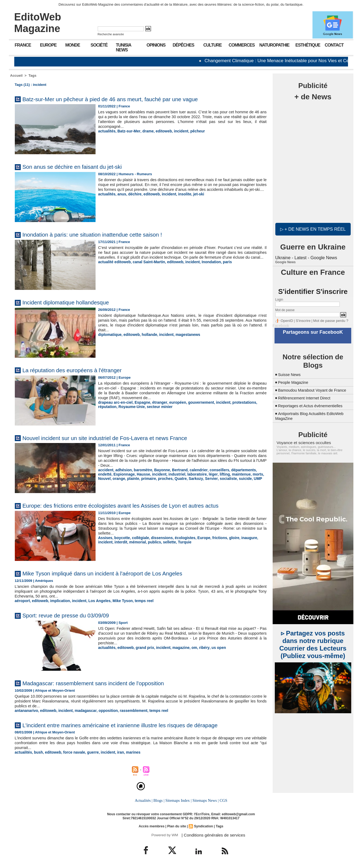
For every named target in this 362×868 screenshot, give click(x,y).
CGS (223, 800)
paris (219, 267)
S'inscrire (301, 320)
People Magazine (295, 381)
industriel (158, 474)
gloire (225, 538)
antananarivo (26, 710)
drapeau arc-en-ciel (114, 402)
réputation (256, 402)
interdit (104, 542)
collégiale (138, 538)
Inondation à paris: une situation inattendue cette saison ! (104, 234)
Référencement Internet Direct (307, 401)
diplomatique (109, 334)
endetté (254, 470)
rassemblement (126, 710)
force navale (71, 752)
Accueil (16, 75)
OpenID (286, 320)
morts (233, 474)
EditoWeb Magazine (38, 23)
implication (57, 601)
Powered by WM (164, 834)
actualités (106, 131)
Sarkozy (162, 478)
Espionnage (108, 474)
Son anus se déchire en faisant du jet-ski (80, 166)
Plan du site (177, 825)
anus (120, 199)
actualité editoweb (113, 267)
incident (176, 131)
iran (114, 752)
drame (145, 131)
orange (260, 474)
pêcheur (191, 131)
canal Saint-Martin (145, 267)
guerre (88, 752)
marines (126, 752)
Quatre (148, 478)
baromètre (140, 470)
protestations (235, 402)
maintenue (218, 474)
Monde (73, 45)
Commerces (242, 45)
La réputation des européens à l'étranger (80, 370)
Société (99, 45)
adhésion (122, 470)
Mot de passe (285, 310)
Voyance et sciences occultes (301, 446)
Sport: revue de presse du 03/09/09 (73, 615)
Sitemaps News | (205, 800)
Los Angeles (94, 601)
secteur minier (137, 406)
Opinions (156, 45)
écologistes (180, 538)
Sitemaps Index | (179, 800)
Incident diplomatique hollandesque (73, 302)
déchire (132, 199)
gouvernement (194, 402)
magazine (176, 647)
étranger (155, 402)
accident (105, 470)
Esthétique (308, 45)
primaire (118, 478)
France (23, 45)
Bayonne (158, 470)
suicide (208, 478)
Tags (32, 75)
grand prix (142, 647)
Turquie (164, 542)
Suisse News (290, 373)
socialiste (193, 478)
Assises (105, 538)
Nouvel (246, 474)
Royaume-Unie (110, 406)
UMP (220, 478)
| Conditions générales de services (210, 834)
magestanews (182, 334)
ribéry (197, 647)
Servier (177, 478)
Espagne (139, 402)
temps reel (136, 601)
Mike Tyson (116, 601)
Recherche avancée (111, 34)
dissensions (158, 538)
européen (172, 402)
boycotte (121, 538)
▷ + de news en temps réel (313, 229)
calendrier (192, 470)
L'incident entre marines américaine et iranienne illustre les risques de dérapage (137, 724)
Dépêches (184, 45)
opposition (102, 710)
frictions (212, 538)
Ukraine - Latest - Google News (305, 257)
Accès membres (152, 825)
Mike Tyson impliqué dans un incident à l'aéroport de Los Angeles (116, 573)
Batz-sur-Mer (127, 131)
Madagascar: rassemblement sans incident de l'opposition (105, 683)
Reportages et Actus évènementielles (314, 409)
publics (136, 542)
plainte (104, 478)
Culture (213, 45)
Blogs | (159, 800)
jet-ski (192, 199)
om (188, 647)
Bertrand (175, 470)
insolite (179, 199)
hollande (146, 334)
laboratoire (176, 474)
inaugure (240, 538)
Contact (334, 45)
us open (211, 647)
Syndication (203, 825)
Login (279, 299)
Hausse (126, 474)
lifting (202, 474)
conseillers (212, 470)
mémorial (120, 542)
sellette (150, 542)
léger (191, 474)
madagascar (81, 710)
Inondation (204, 267)
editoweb (159, 131)
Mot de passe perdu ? (326, 320)
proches (134, 478)
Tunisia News (124, 48)
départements (234, 470)
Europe (48, 45)
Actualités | (144, 800)
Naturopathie (275, 45)
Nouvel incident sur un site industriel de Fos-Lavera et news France (119, 438)
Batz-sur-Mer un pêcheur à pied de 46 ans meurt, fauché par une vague (125, 99)
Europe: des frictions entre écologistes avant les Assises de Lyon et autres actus (137, 505)
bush (37, 752)
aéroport (22, 601)
